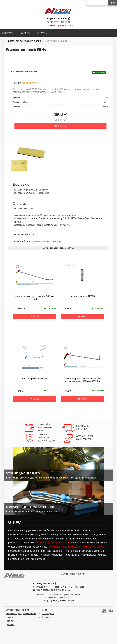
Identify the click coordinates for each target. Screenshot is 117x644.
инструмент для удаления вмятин (52, 543)
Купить (60, 126)
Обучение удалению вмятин (19, 610)
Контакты (46, 617)
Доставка (10, 625)
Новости (10, 617)
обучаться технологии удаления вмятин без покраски (78, 547)
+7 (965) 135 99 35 (57, 19)
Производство (48, 614)
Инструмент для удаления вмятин (21, 614)
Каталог (8, 33)
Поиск (42, 33)
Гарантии (10, 621)
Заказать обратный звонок (58, 25)
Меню (25, 33)
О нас (44, 610)
